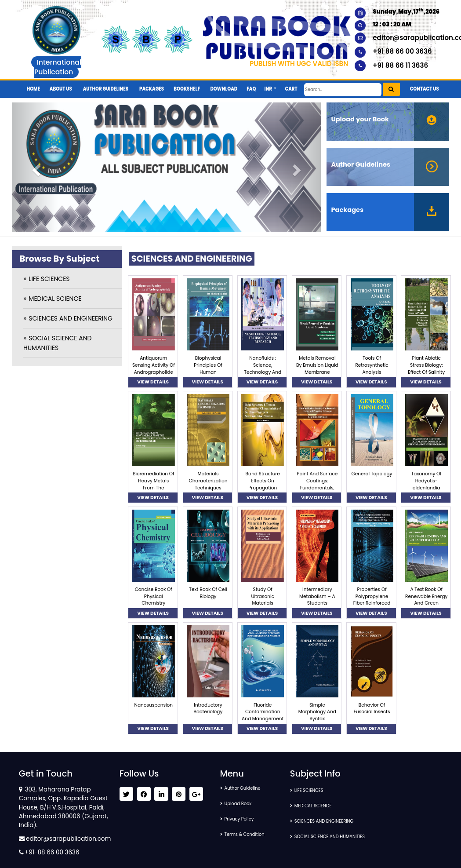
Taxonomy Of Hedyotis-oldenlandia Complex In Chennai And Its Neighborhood (427, 491)
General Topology (372, 474)
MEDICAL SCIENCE (55, 299)
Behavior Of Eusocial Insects (372, 709)
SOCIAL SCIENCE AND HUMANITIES (339, 837)
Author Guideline (248, 788)
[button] (270, 86)
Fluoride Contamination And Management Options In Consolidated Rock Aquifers (263, 722)
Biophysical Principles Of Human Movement (208, 368)
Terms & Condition (250, 834)
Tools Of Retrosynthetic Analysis (372, 365)
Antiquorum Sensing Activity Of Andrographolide (154, 365)
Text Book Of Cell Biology (208, 593)
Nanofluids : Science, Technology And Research (263, 368)
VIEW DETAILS (153, 382)
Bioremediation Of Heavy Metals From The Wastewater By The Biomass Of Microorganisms (154, 491)
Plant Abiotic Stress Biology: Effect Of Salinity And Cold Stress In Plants (427, 372)
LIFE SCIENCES (49, 279)
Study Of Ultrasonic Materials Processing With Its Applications (263, 603)
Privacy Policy (243, 819)
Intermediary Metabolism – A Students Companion (317, 600)
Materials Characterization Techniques (208, 481)
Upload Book (242, 804)
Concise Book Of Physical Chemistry (154, 596)
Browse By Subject (59, 259)
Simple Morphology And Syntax (317, 712)
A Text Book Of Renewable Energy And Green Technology (426, 600)
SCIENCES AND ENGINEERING (71, 318)
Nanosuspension (154, 705)
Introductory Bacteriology (208, 709)
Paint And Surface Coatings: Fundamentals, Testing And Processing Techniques (317, 491)
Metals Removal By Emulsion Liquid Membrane (317, 365)
